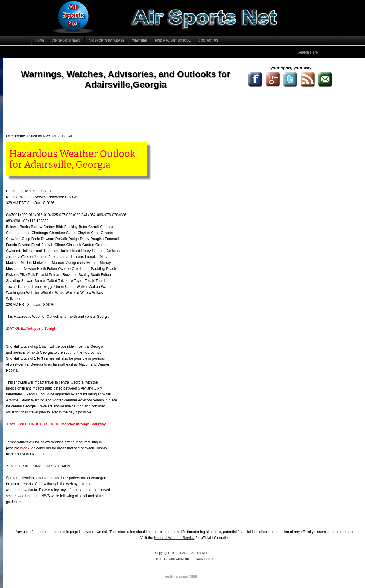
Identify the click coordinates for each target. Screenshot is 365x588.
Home (40, 41)
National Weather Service (174, 538)
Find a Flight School (173, 41)
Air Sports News (66, 41)
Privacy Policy (203, 559)
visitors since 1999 (181, 577)
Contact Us (208, 41)
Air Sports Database (107, 41)
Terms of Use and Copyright (169, 559)
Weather (140, 41)
